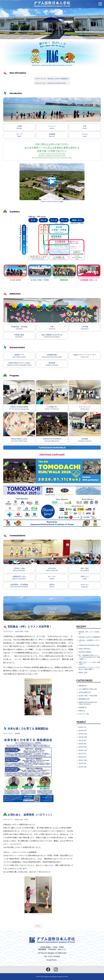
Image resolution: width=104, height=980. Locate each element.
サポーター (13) (84, 714)
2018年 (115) (83, 751)
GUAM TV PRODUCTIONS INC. (51, 202)
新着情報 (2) (83, 686)
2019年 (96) (82, 747)
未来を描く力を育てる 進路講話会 (58, 79)
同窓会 (52, 586)
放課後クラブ (19, 356)
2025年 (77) (82, 727)
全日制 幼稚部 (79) (85, 693)
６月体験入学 (52, 396)
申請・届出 (85, 570)
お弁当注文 (52, 570)
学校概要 (52, 136)
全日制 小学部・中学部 (22, 632)
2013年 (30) (82, 767)
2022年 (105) (83, 737)
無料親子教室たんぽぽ (19, 428)
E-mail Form (51, 960)
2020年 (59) (82, 744)
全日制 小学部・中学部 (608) (88, 696)
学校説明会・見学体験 (19, 328)
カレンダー (52, 578)
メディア (19, 136)
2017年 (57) (82, 754)
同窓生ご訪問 (83, 673)
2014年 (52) (82, 764)
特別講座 (85, 428)
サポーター (85, 586)
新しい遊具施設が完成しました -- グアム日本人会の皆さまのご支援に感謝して (89, 657)
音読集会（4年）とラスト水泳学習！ (30, 627)
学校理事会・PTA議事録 (19, 586)
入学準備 (85, 328)
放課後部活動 (52, 356)
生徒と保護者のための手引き (52, 336)
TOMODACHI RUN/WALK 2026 (56, 83)
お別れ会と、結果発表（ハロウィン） (30, 815)
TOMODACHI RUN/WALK (52, 428)
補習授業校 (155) (84, 699)
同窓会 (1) (82, 711)
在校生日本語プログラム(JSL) (19, 365)
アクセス (85, 136)
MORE (38, 926)
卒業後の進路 (19, 336)
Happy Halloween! (85, 649)
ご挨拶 (19, 128)
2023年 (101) (83, 734)
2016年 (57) (82, 757)
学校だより (85, 578)
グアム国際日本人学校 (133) (88, 689)
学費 (52, 328)
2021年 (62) (82, 741)
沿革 (85, 128)
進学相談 (52, 365)
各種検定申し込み (19, 578)
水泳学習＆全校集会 (85, 652)
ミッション (52, 128)
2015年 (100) (83, 761)
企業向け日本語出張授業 (19, 396)
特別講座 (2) (83, 708)
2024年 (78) (82, 731)
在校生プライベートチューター (85, 356)
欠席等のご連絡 (19, 570)
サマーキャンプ (85, 396)
